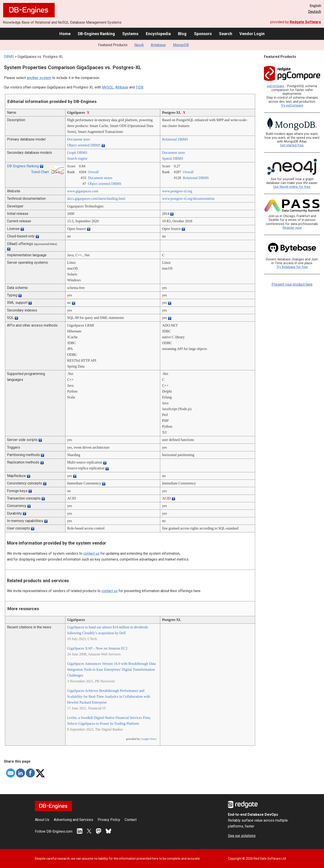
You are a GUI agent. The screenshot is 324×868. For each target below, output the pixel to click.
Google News (148, 739)
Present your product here (292, 284)
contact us (91, 553)
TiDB (139, 87)
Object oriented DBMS (84, 145)
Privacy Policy (109, 820)
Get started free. (292, 145)
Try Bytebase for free (292, 267)
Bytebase (158, 45)
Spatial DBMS (173, 158)
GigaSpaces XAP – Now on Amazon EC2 (97, 648)
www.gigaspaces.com (83, 191)
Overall (93, 172)
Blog (182, 34)
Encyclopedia (158, 34)
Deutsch (315, 12)
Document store (79, 139)
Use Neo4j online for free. (292, 187)
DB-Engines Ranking (96, 34)
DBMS (9, 57)
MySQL (108, 87)
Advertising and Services (73, 820)
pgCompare (276, 86)
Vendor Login (252, 34)
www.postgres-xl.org (177, 191)
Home (65, 34)
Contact (131, 820)
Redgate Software (305, 22)
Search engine (77, 158)
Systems (130, 34)
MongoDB (181, 45)
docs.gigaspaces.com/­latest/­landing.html (96, 199)
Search (226, 34)
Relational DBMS (175, 139)
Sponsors (203, 34)
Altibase (122, 87)
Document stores (100, 178)
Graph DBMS (77, 153)
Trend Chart (40, 172)
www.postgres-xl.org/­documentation (188, 199)
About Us (42, 820)
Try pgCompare (292, 106)
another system (39, 78)
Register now (292, 228)
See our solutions (242, 836)
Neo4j (139, 45)
